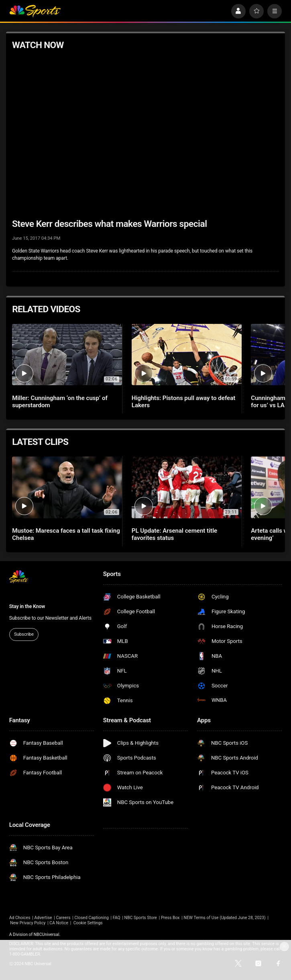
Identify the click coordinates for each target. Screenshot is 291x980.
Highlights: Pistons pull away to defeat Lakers (184, 402)
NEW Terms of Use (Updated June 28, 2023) (224, 918)
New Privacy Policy (28, 923)
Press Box (170, 918)
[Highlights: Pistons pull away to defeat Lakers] (187, 355)
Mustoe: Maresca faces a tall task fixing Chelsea (66, 534)
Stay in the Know (27, 606)
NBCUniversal (47, 935)
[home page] (35, 11)
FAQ (117, 918)
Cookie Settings (88, 923)
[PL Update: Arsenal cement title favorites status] (187, 487)
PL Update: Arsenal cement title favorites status (174, 534)
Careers (63, 918)
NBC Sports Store (141, 918)
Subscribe (24, 634)
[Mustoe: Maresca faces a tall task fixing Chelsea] (67, 487)
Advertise (43, 918)
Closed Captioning (92, 918)
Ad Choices (20, 918)
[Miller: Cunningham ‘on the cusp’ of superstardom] (67, 355)
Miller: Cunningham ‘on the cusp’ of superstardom (60, 402)
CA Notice (59, 923)
